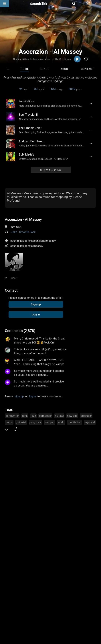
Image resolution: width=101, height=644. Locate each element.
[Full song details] (91, 103)
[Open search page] (97, 4)
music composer (34, 429)
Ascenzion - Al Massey (23, 219)
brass (17, 429)
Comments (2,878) (20, 331)
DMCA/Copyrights (68, 616)
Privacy (87, 616)
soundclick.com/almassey (27, 246)
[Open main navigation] (5, 4)
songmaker (55, 429)
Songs (45, 69)
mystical (90, 422)
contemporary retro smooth (23, 435)
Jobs (50, 616)
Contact (88, 69)
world (61, 422)
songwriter (12, 416)
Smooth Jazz (27, 232)
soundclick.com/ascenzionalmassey (33, 241)
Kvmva (34, 566)
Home (25, 69)
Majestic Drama (56, 566)
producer (86, 416)
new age (72, 416)
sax (8, 429)
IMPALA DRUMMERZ (14, 566)
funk (25, 416)
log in (32, 396)
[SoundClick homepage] (51, 4)
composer (45, 416)
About (65, 69)
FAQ (15, 616)
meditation (75, 422)
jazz (33, 416)
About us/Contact (32, 616)
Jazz (14, 232)
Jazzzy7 (78, 566)
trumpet (49, 422)
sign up (19, 396)
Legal (5, 620)
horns (9, 422)
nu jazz (59, 416)
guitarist (21, 422)
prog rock (35, 422)
